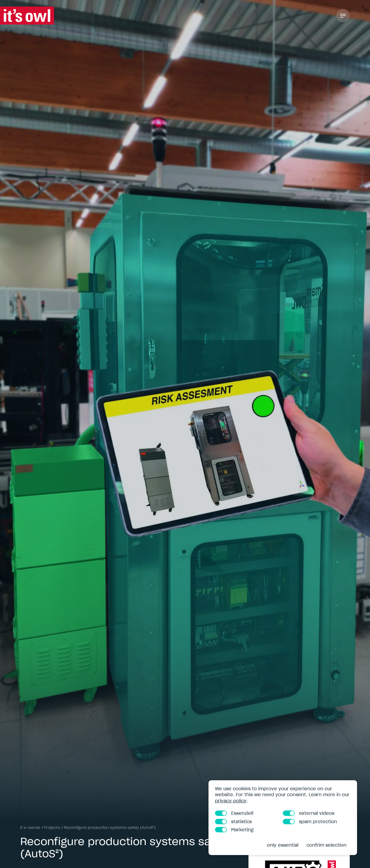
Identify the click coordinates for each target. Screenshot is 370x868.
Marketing (234, 830)
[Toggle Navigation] (343, 16)
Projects (52, 828)
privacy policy (231, 801)
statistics (233, 822)
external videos (309, 813)
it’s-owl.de (30, 828)
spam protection (310, 822)
